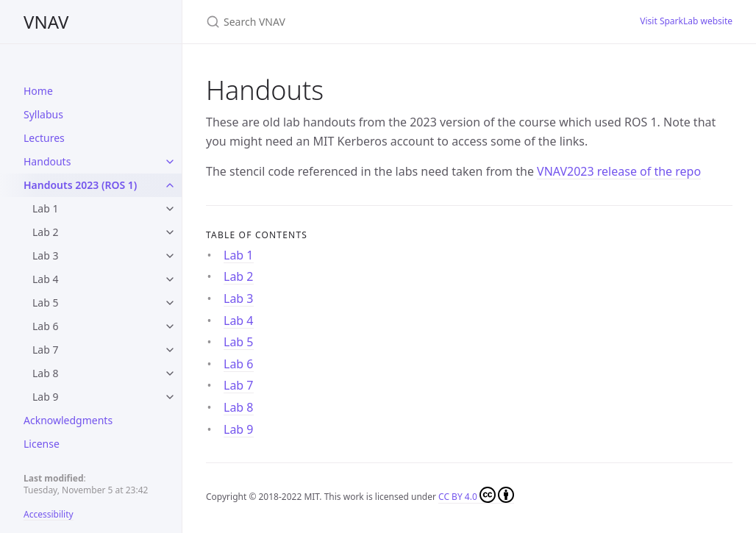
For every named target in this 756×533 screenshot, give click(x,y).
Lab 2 (45, 232)
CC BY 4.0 (476, 495)
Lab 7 (45, 350)
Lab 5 (45, 303)
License (42, 444)
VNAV (46, 22)
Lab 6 (45, 326)
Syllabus (43, 114)
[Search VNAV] (379, 22)
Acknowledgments (68, 420)
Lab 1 (45, 208)
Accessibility (49, 514)
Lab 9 (45, 397)
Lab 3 (45, 255)
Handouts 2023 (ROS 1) (80, 185)
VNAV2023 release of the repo (619, 171)
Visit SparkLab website (686, 21)
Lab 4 (45, 279)
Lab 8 (45, 373)
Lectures (44, 138)
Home (38, 91)
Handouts (47, 161)
